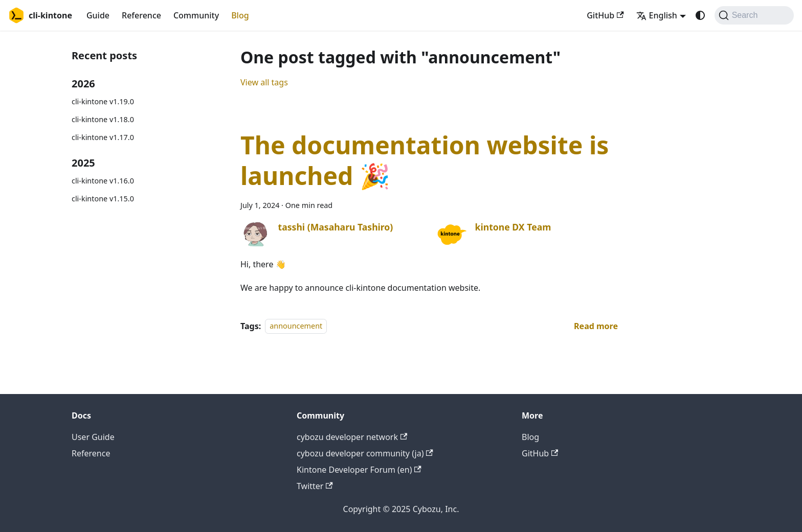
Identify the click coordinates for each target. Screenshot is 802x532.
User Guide (93, 437)
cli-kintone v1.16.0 (103, 181)
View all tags (264, 82)
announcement (296, 326)
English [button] (657, 15)
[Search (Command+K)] (754, 15)
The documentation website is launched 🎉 (425, 160)
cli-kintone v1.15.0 (103, 199)
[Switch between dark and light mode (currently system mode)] (700, 15)
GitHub (605, 15)
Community (196, 15)
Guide (98, 15)
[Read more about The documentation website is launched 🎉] (596, 326)
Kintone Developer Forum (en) (359, 470)
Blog (240, 15)
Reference (141, 15)
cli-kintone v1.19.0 (103, 101)
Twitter (315, 486)
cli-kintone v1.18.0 (103, 119)
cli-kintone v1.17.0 (103, 137)
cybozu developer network (352, 437)
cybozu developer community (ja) (365, 453)
